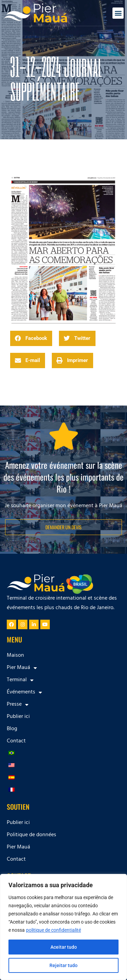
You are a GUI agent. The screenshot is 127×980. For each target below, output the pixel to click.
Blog (12, 729)
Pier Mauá (22, 668)
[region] (63, 927)
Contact (16, 741)
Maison (15, 656)
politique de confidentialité (54, 930)
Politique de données (31, 835)
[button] (118, 13)
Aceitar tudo (64, 947)
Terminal (20, 680)
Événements (24, 692)
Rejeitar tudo (63, 965)
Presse (18, 705)
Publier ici (18, 717)
